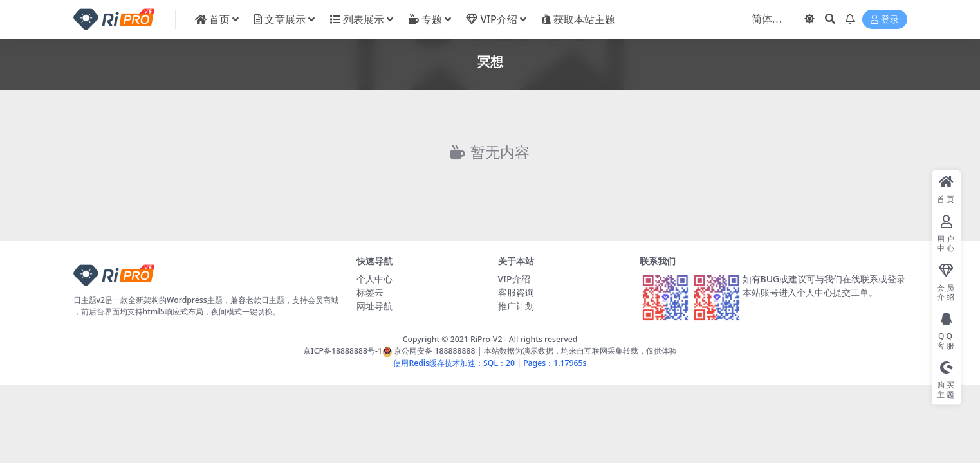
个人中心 (374, 279)
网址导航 (374, 306)
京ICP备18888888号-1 (343, 351)
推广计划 (516, 306)
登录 (885, 20)
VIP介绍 (514, 279)
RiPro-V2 (486, 339)
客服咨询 (516, 292)
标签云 (370, 292)
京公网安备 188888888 (429, 351)
